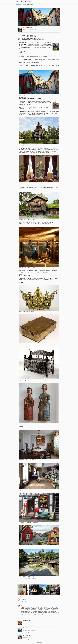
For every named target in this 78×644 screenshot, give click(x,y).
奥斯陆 (24, 5)
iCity (12, 2)
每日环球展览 (19, 5)
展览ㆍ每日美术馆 (26, 2)
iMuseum (42, 642)
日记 (17, 2)
